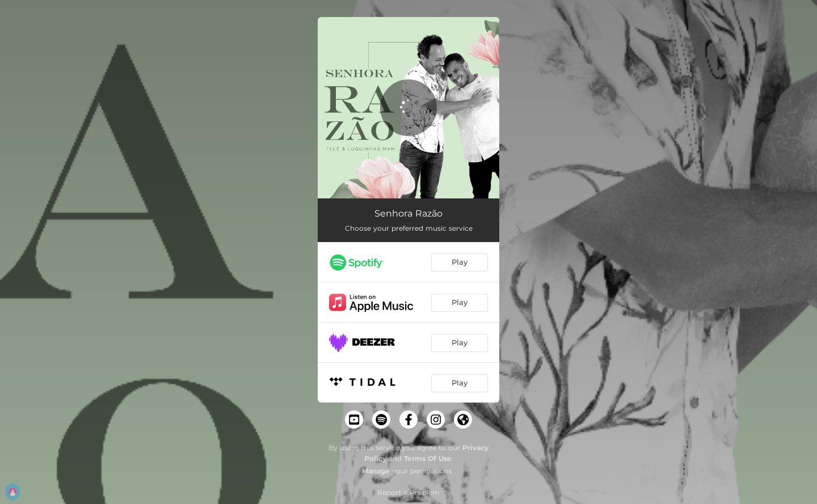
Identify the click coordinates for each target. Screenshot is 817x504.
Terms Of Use (428, 458)
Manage (376, 471)
